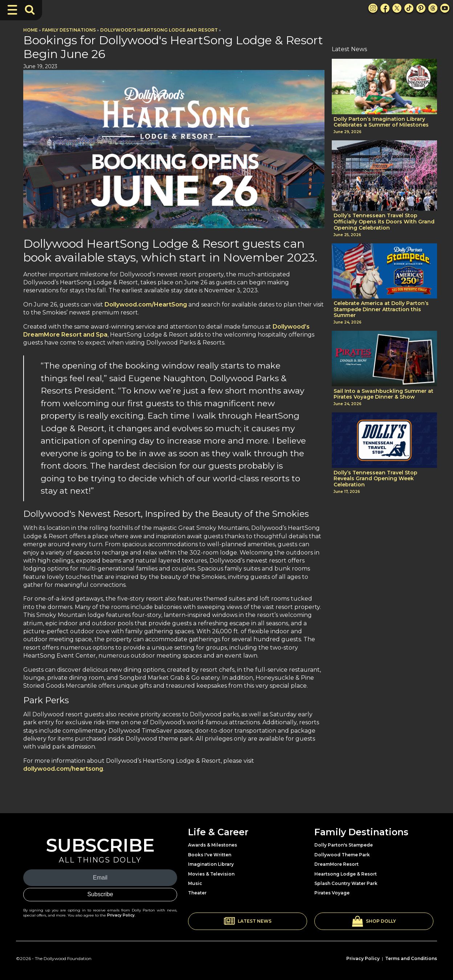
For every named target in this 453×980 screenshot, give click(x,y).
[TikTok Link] (409, 8)
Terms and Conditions (411, 958)
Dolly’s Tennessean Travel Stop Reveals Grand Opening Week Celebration (376, 479)
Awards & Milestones (213, 845)
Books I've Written (210, 855)
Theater (197, 893)
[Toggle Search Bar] (30, 10)
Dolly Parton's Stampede (344, 845)
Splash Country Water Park (346, 883)
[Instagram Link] (373, 8)
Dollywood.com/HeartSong (146, 304)
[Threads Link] (433, 8)
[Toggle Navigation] (12, 10)
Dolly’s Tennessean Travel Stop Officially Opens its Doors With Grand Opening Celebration (384, 222)
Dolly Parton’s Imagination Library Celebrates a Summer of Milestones (381, 122)
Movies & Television (211, 874)
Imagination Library (211, 864)
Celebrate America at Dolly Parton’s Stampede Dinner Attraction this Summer (381, 309)
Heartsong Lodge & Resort (346, 874)
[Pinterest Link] (421, 8)
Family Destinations (69, 30)
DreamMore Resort (336, 864)
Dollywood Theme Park (342, 855)
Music (195, 883)
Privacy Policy (121, 915)
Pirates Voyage (332, 893)
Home (30, 30)
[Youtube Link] (445, 8)
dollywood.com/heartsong (63, 769)
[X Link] (397, 8)
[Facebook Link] (385, 8)
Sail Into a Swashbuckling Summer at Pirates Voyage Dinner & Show (383, 394)
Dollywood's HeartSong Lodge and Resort (159, 30)
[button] (248, 921)
